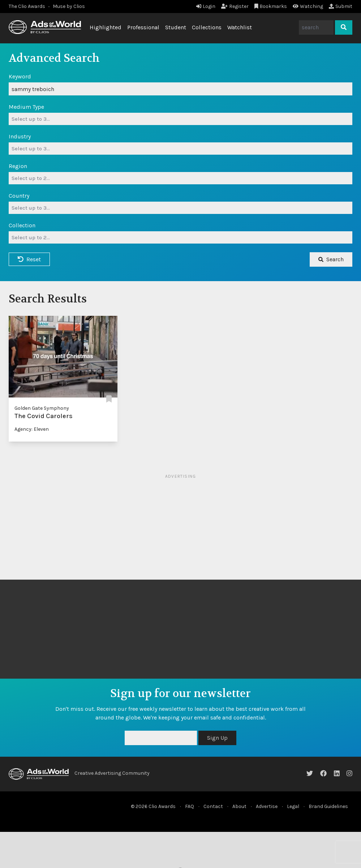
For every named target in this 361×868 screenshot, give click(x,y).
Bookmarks (271, 6)
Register (235, 6)
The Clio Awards (27, 6)
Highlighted (106, 27)
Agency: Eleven (32, 429)
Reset (29, 259)
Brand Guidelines (328, 806)
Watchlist (240, 27)
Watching (308, 6)
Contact (213, 806)
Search (331, 259)
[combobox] (180, 119)
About (239, 806)
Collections (207, 27)
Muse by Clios (69, 6)
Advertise (267, 806)
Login (206, 6)
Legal (293, 806)
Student (176, 27)
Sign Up (217, 738)
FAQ (190, 806)
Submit (341, 6)
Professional (143, 27)
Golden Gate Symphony (42, 408)
